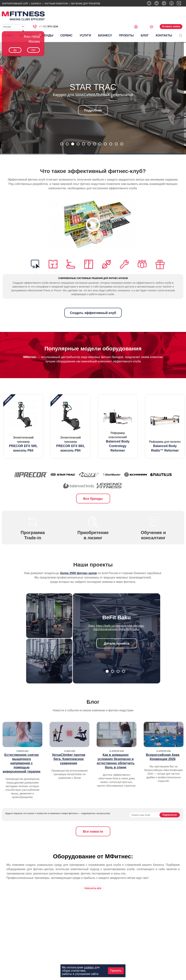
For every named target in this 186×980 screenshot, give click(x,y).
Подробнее (93, 110)
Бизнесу (36, 4)
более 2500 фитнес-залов (78, 573)
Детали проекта (117, 644)
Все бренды (93, 499)
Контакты (164, 35)
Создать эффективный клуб (93, 313)
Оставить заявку (171, 26)
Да (15, 50)
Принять (116, 971)
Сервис (66, 35)
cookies (89, 967)
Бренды (47, 35)
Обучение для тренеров (85, 4)
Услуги (85, 35)
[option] (23, 426)
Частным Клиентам (56, 4)
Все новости (93, 832)
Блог (145, 35)
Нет (33, 50)
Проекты (126, 35)
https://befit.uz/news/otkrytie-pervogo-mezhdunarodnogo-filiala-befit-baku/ (119, 628)
